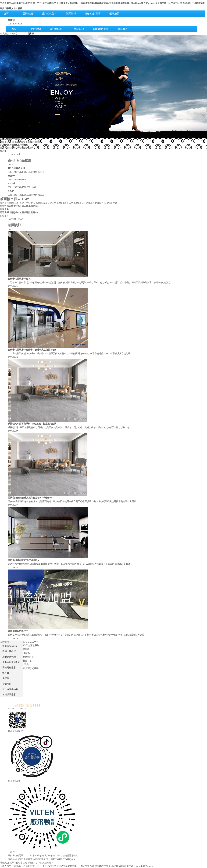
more (10, 164)
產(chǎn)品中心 (49, 17)
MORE (3, 151)
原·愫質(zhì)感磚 (31, 668)
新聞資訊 (71, 14)
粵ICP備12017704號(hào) (63, 859)
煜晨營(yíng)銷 (10, 646)
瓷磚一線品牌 (9, 651)
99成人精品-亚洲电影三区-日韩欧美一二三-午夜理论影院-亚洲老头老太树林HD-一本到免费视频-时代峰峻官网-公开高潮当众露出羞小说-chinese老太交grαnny (77, 866)
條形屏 (6, 678)
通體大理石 (28, 657)
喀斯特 (26, 649)
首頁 (14, 29)
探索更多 (4, 209)
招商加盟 (114, 14)
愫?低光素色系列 (31, 645)
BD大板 (26, 653)
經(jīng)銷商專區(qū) (93, 17)
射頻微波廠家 (9, 695)
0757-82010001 (15, 24)
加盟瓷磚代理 (9, 657)
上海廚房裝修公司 (11, 662)
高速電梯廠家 (9, 668)
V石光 (26, 665)
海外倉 (6, 673)
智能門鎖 (7, 684)
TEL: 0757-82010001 (18, 709)
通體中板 (27, 661)
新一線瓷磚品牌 (10, 689)
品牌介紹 (28, 14)
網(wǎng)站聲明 (16, 856)
